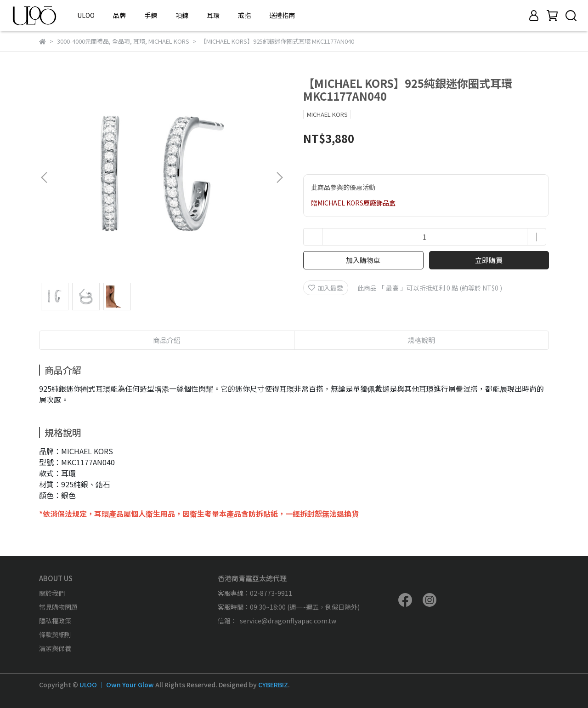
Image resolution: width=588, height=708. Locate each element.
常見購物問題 (58, 607)
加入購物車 (363, 260)
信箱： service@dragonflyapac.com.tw (277, 621)
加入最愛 (326, 288)
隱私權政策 (55, 621)
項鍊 (182, 15)
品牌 (119, 15)
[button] (279, 177)
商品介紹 (167, 340)
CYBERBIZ (273, 685)
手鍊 (151, 15)
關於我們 (52, 593)
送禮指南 (282, 15)
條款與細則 (55, 634)
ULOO (86, 15)
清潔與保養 (55, 648)
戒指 (244, 15)
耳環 (213, 15)
